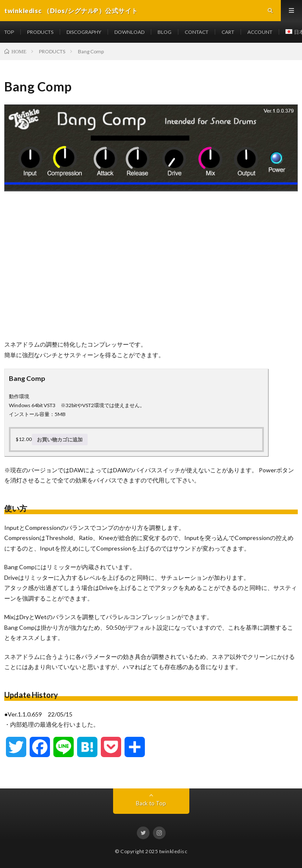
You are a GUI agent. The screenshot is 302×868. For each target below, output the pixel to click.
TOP (9, 32)
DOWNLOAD (129, 32)
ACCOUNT (260, 32)
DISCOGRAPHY (84, 32)
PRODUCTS (40, 32)
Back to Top (151, 803)
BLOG (165, 32)
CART (228, 32)
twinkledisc (173, 851)
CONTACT (197, 32)
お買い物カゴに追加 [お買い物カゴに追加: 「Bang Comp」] (60, 440)
